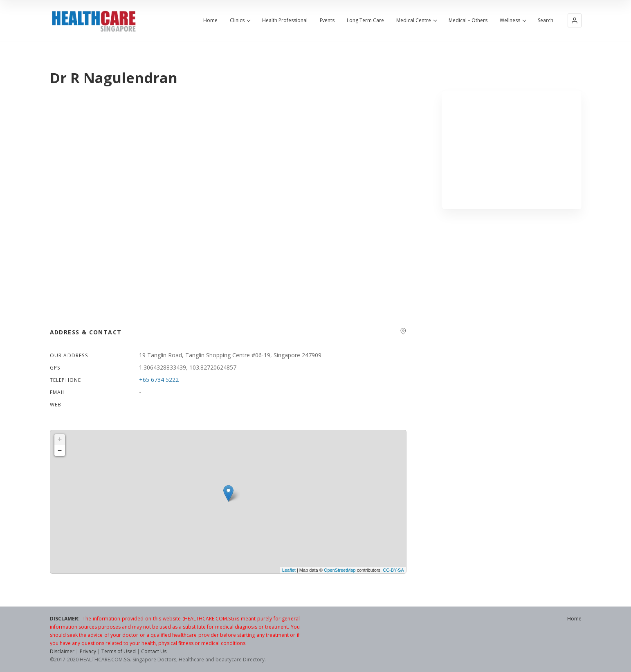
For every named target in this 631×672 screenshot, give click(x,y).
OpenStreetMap (340, 570)
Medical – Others (468, 20)
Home (210, 20)
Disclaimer (62, 651)
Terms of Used (119, 651)
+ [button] (60, 440)
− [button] (60, 451)
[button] (575, 20)
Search (546, 20)
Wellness (513, 20)
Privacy (88, 651)
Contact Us (154, 651)
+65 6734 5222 (159, 380)
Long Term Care (365, 20)
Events (327, 20)
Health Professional (285, 20)
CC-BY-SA (393, 570)
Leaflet (289, 570)
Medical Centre (416, 20)
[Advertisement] (512, 150)
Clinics (240, 20)
